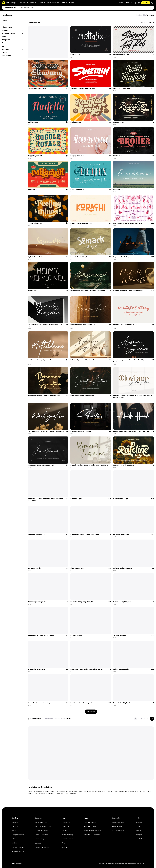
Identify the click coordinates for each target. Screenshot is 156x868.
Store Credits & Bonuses (43, 826)
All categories (7, 27)
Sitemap (65, 847)
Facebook (139, 822)
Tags (63, 843)
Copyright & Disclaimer (42, 847)
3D (3, 46)
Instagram (139, 835)
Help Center (66, 822)
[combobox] (86, 8)
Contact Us (66, 826)
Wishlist (14, 843)
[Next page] (152, 719)
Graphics (5, 30)
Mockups (15, 822)
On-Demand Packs (41, 831)
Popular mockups (18, 851)
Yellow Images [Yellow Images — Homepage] (17, 863)
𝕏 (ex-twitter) (140, 839)
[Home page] (28, 719)
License (122, 3)
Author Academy (68, 835)
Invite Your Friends (118, 831)
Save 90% (146, 3)
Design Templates (18, 835)
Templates (6, 40)
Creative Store (35, 22)
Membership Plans (41, 822)
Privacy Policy (39, 839)
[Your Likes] (139, 3)
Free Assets (6, 56)
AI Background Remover (92, 831)
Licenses (38, 843)
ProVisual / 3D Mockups (92, 835)
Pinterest (139, 831)
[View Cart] (135, 3)
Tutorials (65, 831)
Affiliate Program (117, 826)
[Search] (152, 8)
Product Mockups (8, 33)
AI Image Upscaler (90, 822)
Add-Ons (5, 49)
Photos (5, 43)
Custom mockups (18, 847)
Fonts (4, 37)
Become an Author (118, 822)
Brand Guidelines (67, 839)
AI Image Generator (91, 826)
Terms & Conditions (41, 835)
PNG (14, 839)
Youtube (138, 826)
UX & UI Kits (6, 52)
